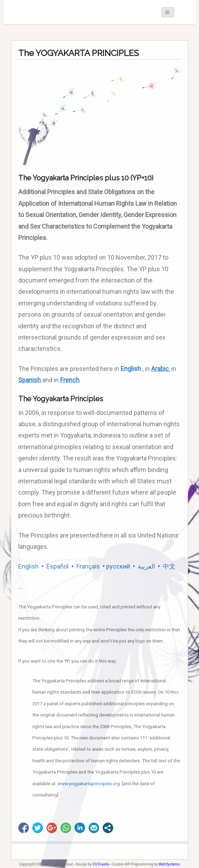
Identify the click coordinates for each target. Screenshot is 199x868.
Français (88, 566)
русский (118, 566)
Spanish (30, 380)
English (131, 369)
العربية (146, 566)
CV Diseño (101, 864)
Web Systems (169, 864)
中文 (168, 566)
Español (57, 566)
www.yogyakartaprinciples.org (89, 784)
